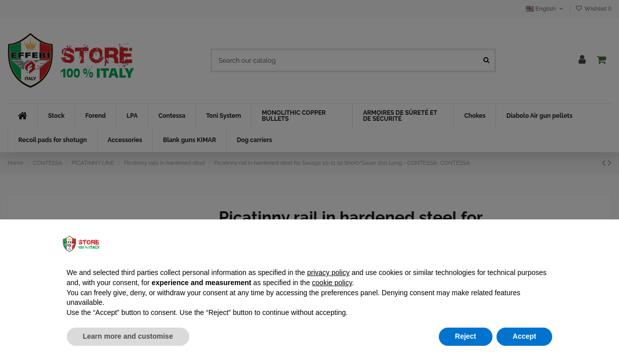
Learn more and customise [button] (128, 336)
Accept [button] (525, 336)
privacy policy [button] (328, 272)
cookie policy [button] (332, 283)
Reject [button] (466, 336)
